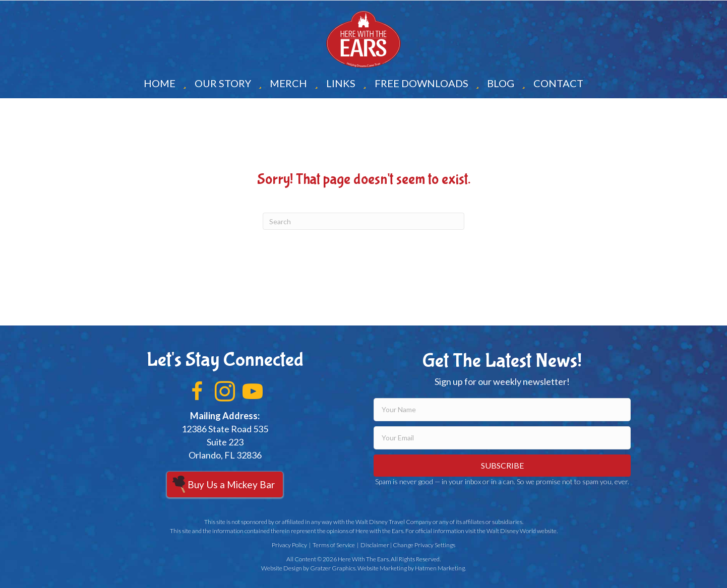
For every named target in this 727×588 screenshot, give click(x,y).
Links (341, 83)
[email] (502, 438)
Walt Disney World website (522, 531)
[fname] (502, 410)
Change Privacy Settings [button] (424, 545)
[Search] (363, 221)
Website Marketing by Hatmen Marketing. (412, 568)
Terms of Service (334, 545)
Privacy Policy (289, 545)
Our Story (223, 83)
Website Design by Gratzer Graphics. (309, 568)
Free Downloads (421, 83)
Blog (501, 83)
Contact (558, 83)
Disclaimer (375, 545)
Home (160, 83)
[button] (197, 391)
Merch (288, 83)
